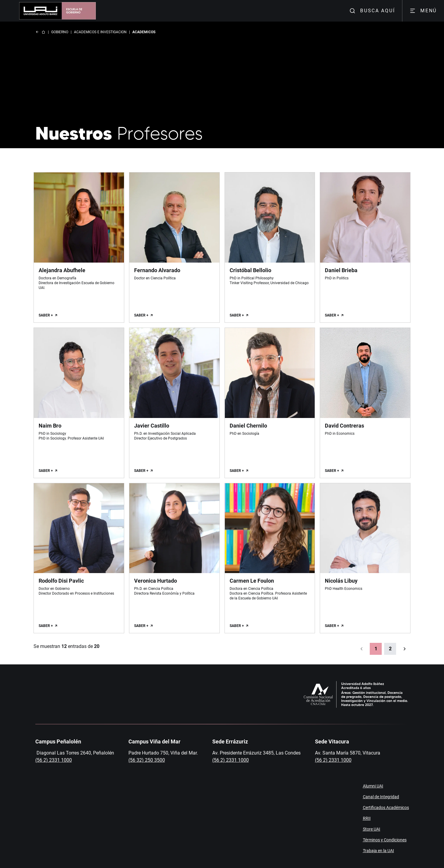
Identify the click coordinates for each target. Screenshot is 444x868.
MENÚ (423, 11)
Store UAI (372, 829)
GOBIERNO (60, 32)
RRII (367, 818)
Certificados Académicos (386, 808)
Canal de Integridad (381, 797)
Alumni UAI (373, 786)
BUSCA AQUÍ (372, 11)
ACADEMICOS (144, 32)
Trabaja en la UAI (378, 851)
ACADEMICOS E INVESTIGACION (100, 32)
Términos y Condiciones (385, 840)
